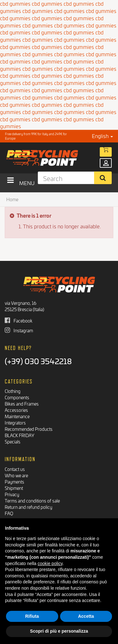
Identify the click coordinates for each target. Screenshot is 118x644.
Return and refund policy (28, 507)
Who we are (16, 475)
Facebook (19, 320)
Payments (14, 481)
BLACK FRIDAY (20, 435)
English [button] (102, 136)
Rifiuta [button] (32, 616)
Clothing (13, 391)
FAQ (9, 513)
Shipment (14, 488)
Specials (13, 441)
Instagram (19, 330)
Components (17, 397)
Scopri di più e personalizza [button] (59, 631)
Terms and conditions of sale (32, 500)
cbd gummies (38, 11)
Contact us (15, 469)
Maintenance (17, 416)
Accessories (16, 410)
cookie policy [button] (50, 563)
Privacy (12, 494)
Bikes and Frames (22, 403)
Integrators (15, 422)
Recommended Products (29, 429)
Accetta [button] (86, 616)
